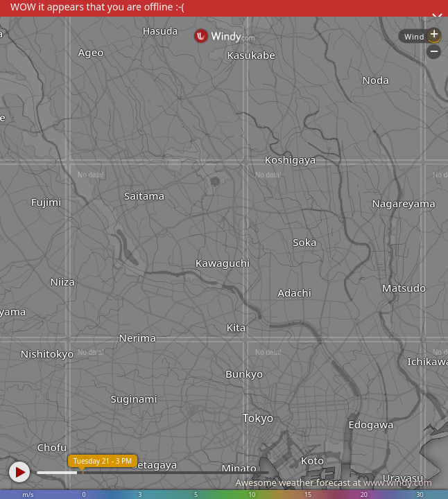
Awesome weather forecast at (334, 482)
